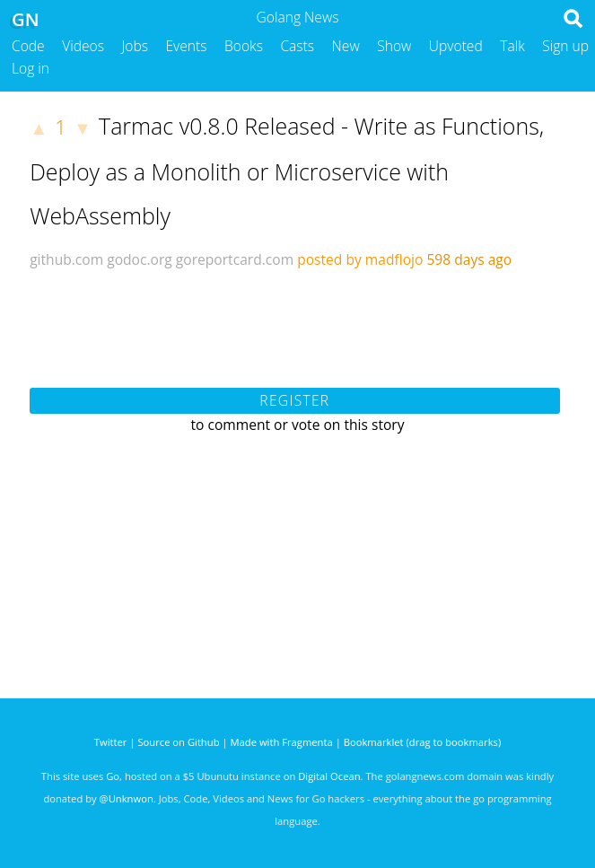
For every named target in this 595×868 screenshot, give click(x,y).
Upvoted (456, 46)
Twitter (111, 742)
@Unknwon (127, 798)
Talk (512, 46)
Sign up (565, 46)
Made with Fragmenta (282, 742)
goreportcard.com (235, 259)
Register (294, 400)
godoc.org (140, 259)
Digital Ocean (329, 776)
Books (244, 46)
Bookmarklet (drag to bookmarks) (422, 742)
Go (113, 776)
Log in (31, 68)
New (346, 46)
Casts (297, 46)
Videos (83, 46)
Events (187, 46)
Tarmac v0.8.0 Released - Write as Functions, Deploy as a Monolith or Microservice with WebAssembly (287, 171)
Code (28, 46)
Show (394, 46)
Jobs (135, 46)
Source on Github (178, 742)
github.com (66, 259)
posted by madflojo (360, 259)
